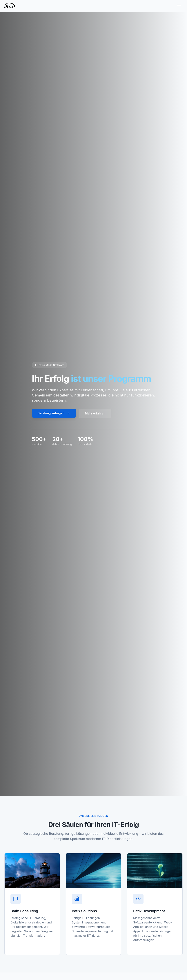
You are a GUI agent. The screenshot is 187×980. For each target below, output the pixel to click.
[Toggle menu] (179, 6)
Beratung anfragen (54, 413)
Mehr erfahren (95, 413)
